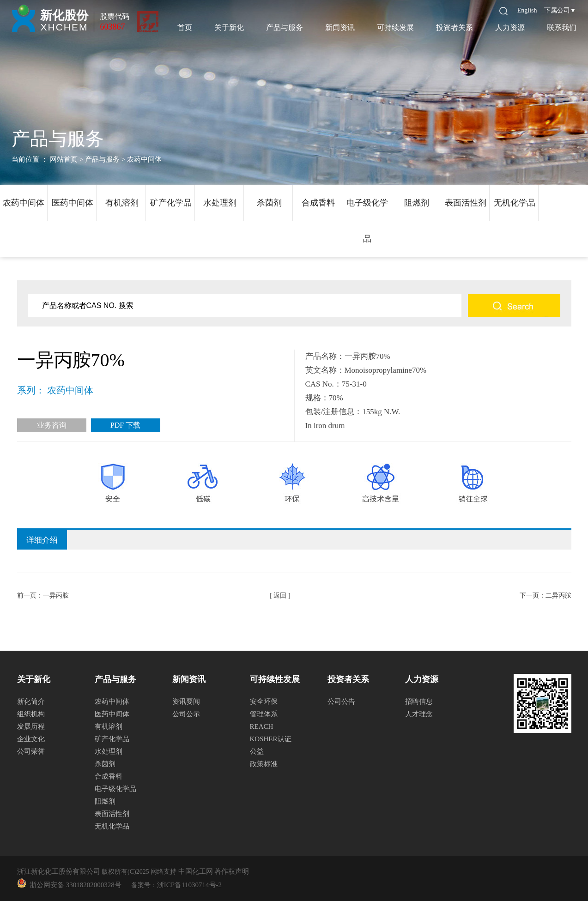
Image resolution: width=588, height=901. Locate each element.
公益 (257, 751)
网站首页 (64, 159)
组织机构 (31, 714)
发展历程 (31, 726)
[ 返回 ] (280, 596)
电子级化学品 (367, 221)
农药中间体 (24, 203)
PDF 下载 (125, 425)
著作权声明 (232, 871)
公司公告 (341, 701)
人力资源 (510, 27)
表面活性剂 (466, 203)
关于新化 (229, 27)
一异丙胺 (56, 596)
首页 (185, 27)
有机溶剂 (122, 203)
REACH (262, 726)
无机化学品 (515, 203)
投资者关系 (455, 27)
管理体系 (264, 714)
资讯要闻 (186, 701)
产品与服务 (285, 27)
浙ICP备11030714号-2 (189, 885)
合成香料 (318, 203)
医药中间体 (73, 203)
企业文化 (31, 739)
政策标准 (264, 764)
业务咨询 (52, 425)
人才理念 (419, 714)
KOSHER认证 (271, 739)
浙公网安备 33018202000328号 (74, 885)
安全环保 (264, 701)
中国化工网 (196, 871)
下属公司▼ (560, 10)
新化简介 (31, 701)
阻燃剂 (417, 203)
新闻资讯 (340, 27)
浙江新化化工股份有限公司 (59, 871)
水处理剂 (220, 203)
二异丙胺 (558, 596)
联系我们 (562, 27)
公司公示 (186, 714)
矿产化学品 (171, 203)
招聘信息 (419, 701)
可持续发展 (395, 27)
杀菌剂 (269, 203)
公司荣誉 (31, 751)
